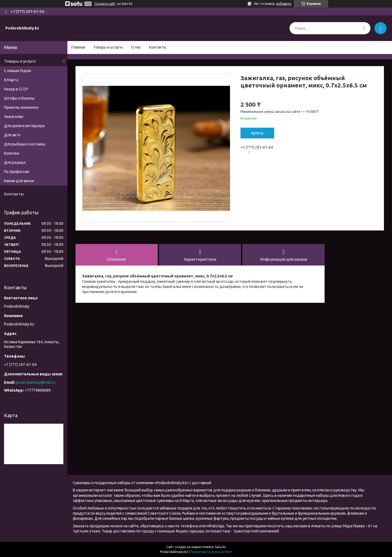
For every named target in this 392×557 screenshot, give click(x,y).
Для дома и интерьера (24, 126)
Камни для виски (19, 181)
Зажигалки (14, 117)
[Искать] (364, 28)
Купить (257, 133)
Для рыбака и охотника (25, 144)
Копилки (12, 153)
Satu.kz (220, 547)
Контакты (158, 47)
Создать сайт (105, 4)
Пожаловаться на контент (211, 552)
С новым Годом (18, 71)
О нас (136, 47)
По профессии (17, 172)
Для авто (12, 135)
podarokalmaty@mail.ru (36, 382)
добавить (283, 4)
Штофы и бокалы (19, 98)
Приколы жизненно (21, 107)
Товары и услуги (108, 47)
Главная (78, 47)
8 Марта (11, 80)
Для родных (15, 162)
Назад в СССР (16, 89)
